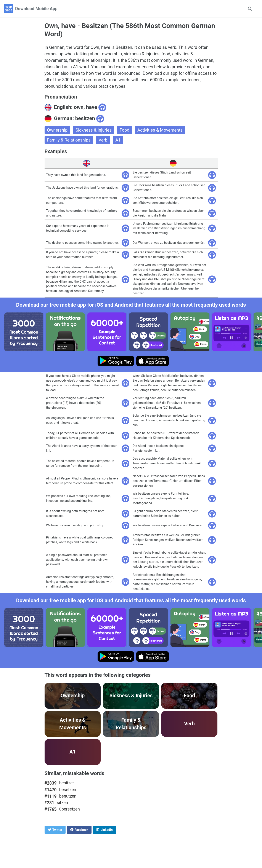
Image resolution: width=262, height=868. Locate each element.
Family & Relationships (69, 140)
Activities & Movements (160, 130)
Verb (103, 140)
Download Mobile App (36, 9)
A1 (118, 140)
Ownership (57, 130)
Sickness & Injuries (94, 130)
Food (125, 130)
